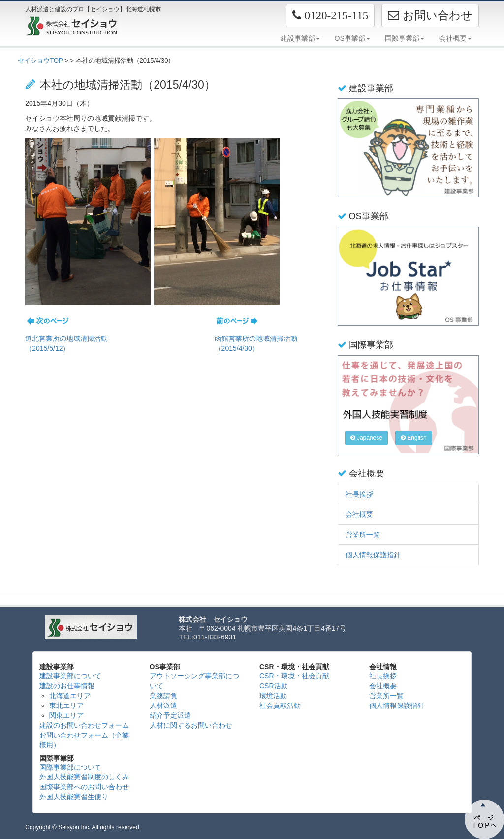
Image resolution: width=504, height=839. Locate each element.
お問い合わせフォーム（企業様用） (84, 740)
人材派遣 (163, 705)
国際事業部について (70, 767)
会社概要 (359, 514)
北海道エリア (70, 696)
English (414, 438)
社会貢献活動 (280, 705)
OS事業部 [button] (352, 38)
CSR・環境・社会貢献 (294, 676)
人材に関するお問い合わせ (191, 725)
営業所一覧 (363, 535)
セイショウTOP (40, 60)
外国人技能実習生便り (74, 797)
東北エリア (66, 705)
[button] (330, 16)
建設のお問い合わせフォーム (84, 725)
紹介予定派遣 (170, 715)
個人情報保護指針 (373, 555)
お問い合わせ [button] (430, 15)
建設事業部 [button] (300, 38)
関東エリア (66, 715)
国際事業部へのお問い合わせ (84, 787)
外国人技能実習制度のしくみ (84, 777)
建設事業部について (70, 676)
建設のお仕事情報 (67, 686)
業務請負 (163, 696)
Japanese (366, 438)
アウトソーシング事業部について (194, 681)
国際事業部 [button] (405, 38)
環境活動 (273, 696)
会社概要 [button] (455, 38)
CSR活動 (274, 686)
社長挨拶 (359, 494)
